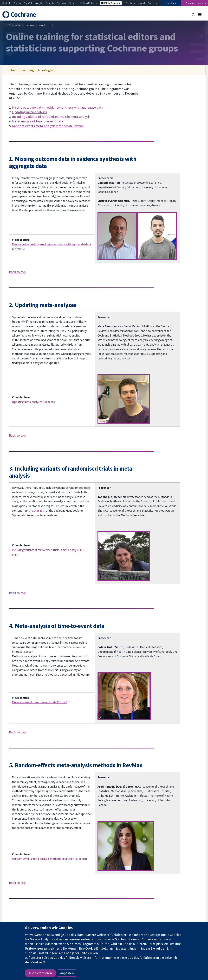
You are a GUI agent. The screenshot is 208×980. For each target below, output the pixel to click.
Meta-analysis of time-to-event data (38, 121)
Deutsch (6, 3)
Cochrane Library (194, 3)
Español (28, 3)
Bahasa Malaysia (89, 3)
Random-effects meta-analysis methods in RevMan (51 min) (48, 859)
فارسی (39, 3)
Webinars (44, 25)
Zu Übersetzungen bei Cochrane (142, 3)
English (17, 3)
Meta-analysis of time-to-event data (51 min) (40, 702)
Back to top (17, 272)
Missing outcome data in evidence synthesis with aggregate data (58, 107)
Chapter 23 (36, 511)
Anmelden (171, 3)
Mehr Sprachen (111, 3)
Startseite (15, 25)
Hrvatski (73, 3)
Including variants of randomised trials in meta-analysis (51, 117)
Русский (61, 3)
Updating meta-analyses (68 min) (32, 402)
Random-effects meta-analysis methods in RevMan (48, 126)
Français (50, 3)
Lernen (30, 25)
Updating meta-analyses (30, 112)
